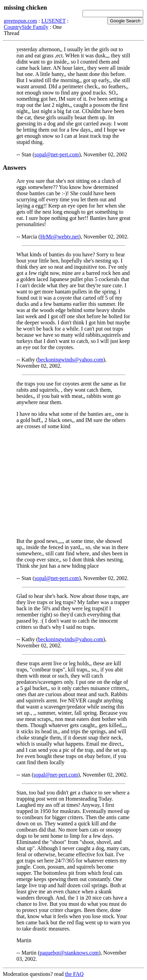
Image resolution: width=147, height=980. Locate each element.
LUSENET (54, 21)
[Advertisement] (73, 484)
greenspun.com (20, 21)
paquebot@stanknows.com (69, 953)
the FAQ (74, 974)
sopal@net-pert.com (57, 154)
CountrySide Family (26, 27)
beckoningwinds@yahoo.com (71, 360)
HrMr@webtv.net (59, 237)
